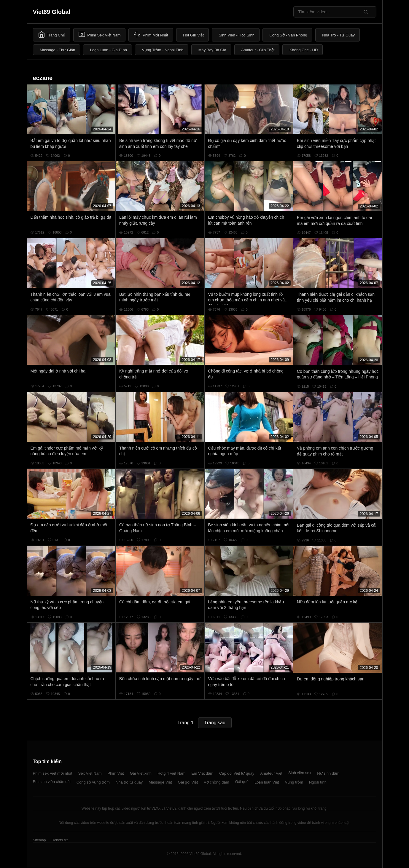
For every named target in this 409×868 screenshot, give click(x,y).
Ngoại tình (318, 782)
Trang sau (215, 723)
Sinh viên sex (300, 773)
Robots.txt (60, 840)
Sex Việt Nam (90, 773)
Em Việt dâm (202, 773)
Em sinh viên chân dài (52, 782)
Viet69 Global (52, 12)
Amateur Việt (271, 773)
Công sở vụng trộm (93, 782)
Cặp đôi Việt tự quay (237, 773)
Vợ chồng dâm (216, 782)
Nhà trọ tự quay (129, 782)
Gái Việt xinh (141, 773)
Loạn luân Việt (267, 782)
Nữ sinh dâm (328, 773)
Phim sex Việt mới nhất (53, 773)
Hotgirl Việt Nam (171, 773)
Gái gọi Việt (188, 782)
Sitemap (39, 840)
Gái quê (242, 782)
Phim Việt (116, 773)
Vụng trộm (294, 782)
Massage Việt (160, 782)
